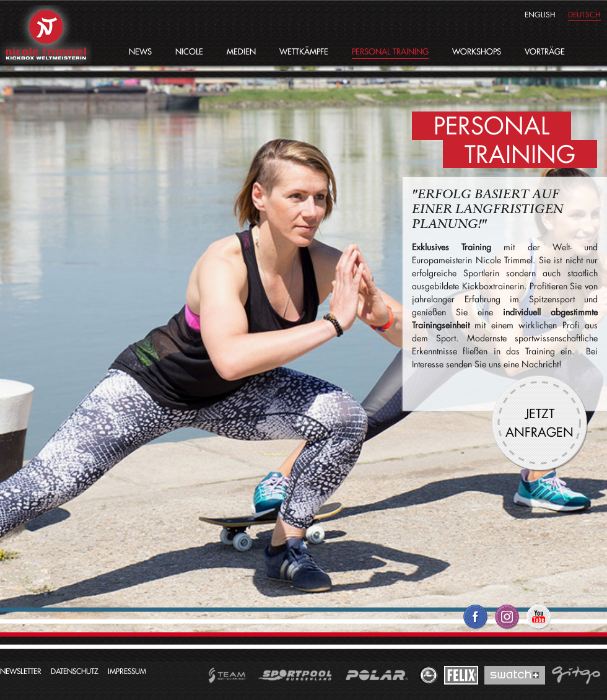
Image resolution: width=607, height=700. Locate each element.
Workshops (477, 51)
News (140, 51)
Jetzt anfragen (539, 422)
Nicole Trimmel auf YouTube (539, 622)
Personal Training (390, 51)
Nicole (189, 51)
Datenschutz (75, 671)
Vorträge (545, 51)
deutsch (584, 15)
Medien (241, 51)
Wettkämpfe (304, 51)
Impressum (127, 671)
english (540, 15)
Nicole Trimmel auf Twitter (507, 622)
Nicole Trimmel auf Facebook (475, 622)
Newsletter (21, 671)
